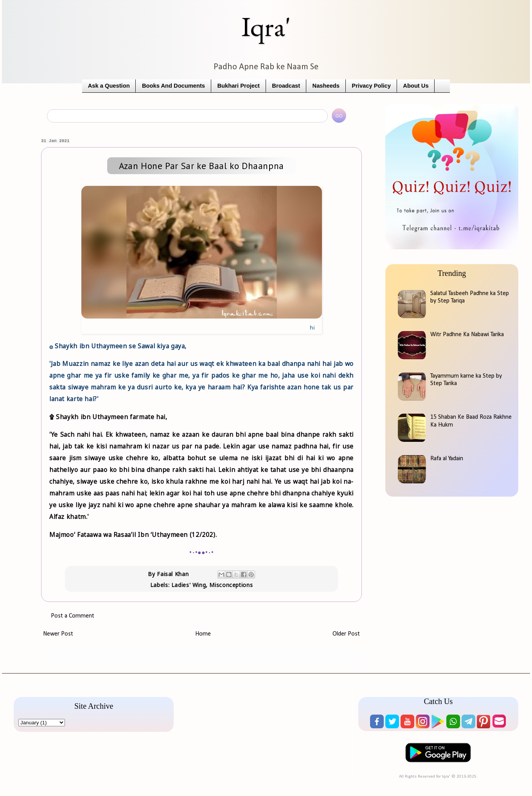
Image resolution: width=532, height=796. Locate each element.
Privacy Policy (371, 86)
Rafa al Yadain (447, 459)
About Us (416, 86)
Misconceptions (231, 585)
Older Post (346, 634)
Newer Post (58, 634)
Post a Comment (73, 616)
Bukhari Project (238, 86)
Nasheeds (326, 86)
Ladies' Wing (189, 585)
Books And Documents (173, 86)
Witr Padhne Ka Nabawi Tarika (467, 335)
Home (203, 634)
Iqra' (266, 26)
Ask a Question (109, 86)
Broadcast (286, 86)
